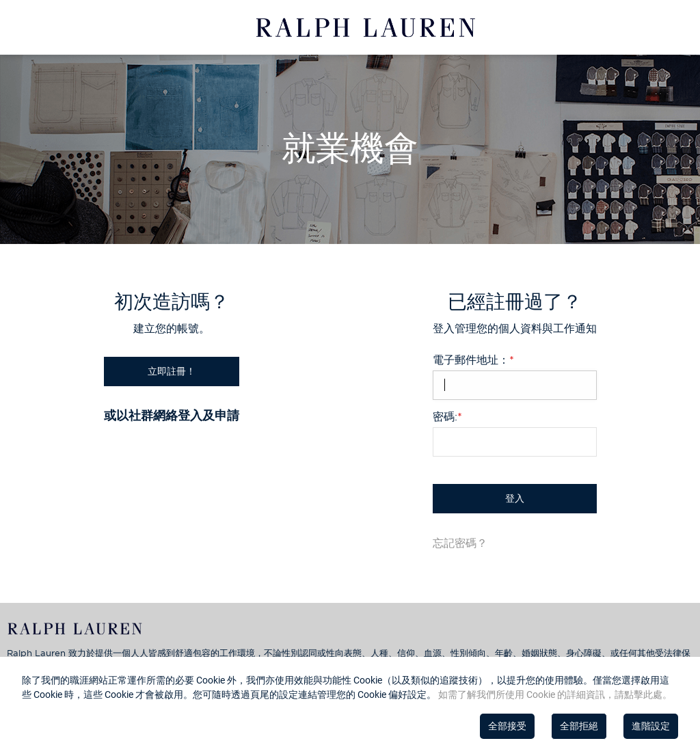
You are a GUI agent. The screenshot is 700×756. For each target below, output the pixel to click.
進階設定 (651, 726)
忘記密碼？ (460, 543)
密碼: (447, 416)
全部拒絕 (579, 726)
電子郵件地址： (473, 360)
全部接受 (507, 726)
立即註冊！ (172, 371)
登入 (515, 498)
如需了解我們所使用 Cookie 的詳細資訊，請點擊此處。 (554, 694)
